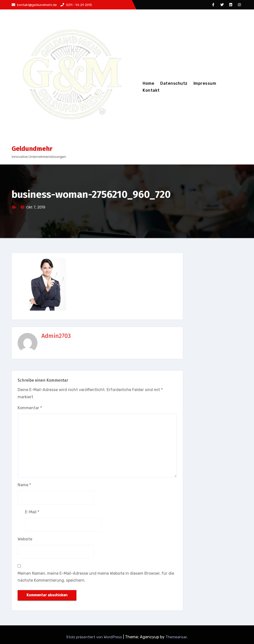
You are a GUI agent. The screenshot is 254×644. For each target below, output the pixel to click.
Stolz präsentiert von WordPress (95, 637)
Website (25, 539)
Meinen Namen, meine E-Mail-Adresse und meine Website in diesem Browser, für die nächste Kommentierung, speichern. (96, 577)
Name (24, 485)
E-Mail (32, 512)
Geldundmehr (32, 149)
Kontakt (151, 90)
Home (148, 83)
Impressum (205, 83)
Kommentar (30, 408)
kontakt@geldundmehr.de (34, 5)
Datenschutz (174, 83)
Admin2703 (56, 336)
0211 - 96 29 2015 (76, 5)
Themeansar (176, 637)
